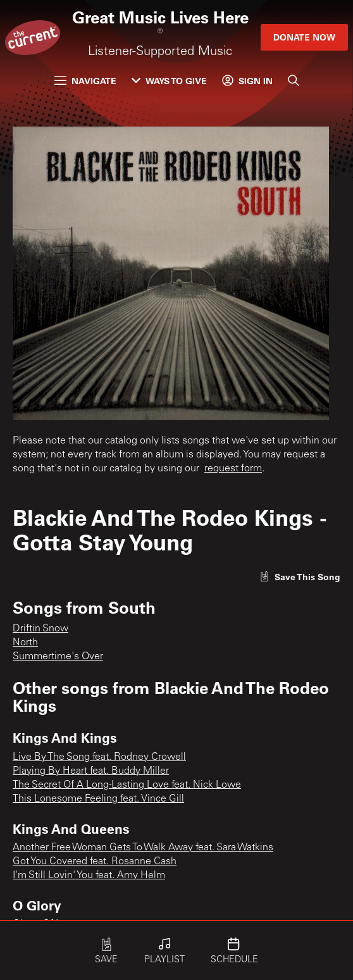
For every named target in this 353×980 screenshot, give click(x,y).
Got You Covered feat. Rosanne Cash (95, 862)
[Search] (294, 80)
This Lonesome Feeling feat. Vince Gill (98, 799)
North (25, 643)
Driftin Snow (40, 629)
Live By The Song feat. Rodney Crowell (99, 757)
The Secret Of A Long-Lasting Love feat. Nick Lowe (127, 785)
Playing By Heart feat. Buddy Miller (91, 771)
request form (233, 469)
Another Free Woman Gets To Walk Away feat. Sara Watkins (143, 848)
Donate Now (304, 37)
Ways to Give (169, 81)
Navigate (85, 81)
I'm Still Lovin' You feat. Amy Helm (89, 876)
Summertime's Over (58, 657)
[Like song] (300, 577)
